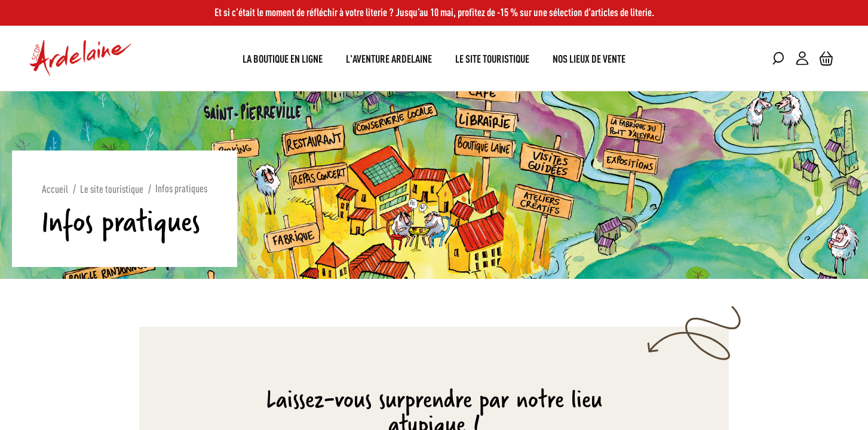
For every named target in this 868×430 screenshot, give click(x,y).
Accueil (55, 188)
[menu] (434, 58)
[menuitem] (283, 58)
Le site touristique (112, 188)
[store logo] (81, 59)
